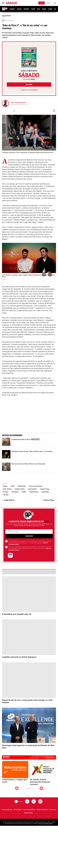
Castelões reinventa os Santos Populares (19, 657)
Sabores (12, 9)
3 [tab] (31, 788)
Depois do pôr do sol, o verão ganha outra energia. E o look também (27, 701)
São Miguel (15, 492)
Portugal (6, 492)
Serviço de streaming (36, 486)
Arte (39, 9)
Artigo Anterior (9, 500)
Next (41, 788)
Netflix (24, 492)
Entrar (49, 3)
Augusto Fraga (45, 489)
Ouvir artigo (8, 21)
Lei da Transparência (29, 810)
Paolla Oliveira (34, 492)
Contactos (53, 810)
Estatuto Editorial (7, 810)
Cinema (44, 9)
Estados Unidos (20, 489)
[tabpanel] (15, 772)
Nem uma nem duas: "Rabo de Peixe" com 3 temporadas (28, 464)
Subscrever (29, 536)
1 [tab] (27, 788)
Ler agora (29, 84)
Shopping (26, 9)
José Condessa (32, 489)
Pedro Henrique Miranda (18, 103)
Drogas (5, 486)
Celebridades (22, 486)
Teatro (33, 9)
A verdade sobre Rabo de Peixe (21, 439)
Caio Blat (6, 495)
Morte (13, 486)
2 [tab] (29, 788)
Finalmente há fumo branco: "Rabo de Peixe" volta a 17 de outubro (32, 451)
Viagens (19, 9)
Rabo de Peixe (7, 489)
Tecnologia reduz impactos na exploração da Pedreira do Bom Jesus (28, 746)
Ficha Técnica (18, 810)
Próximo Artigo (49, 500)
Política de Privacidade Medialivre (46, 824)
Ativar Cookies (28, 813)
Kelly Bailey (45, 492)
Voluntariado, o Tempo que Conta (14, 781)
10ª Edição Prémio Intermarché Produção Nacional (40, 782)
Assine (42, 3)
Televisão (7, 16)
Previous (17, 788)
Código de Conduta (42, 810)
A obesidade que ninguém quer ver (17, 614)
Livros (50, 9)
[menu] (3, 3)
